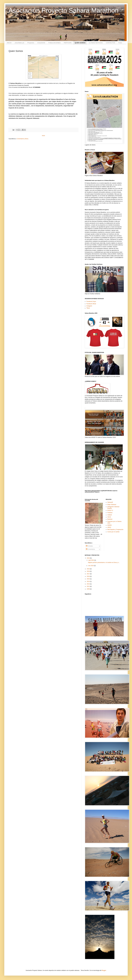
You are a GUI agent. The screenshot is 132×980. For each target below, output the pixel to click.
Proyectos (31, 43)
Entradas (89, 546)
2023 (88, 569)
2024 (88, 558)
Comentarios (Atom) (22, 139)
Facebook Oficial (91, 304)
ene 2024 (91, 566)
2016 (88, 576)
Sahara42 (110, 502)
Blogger (104, 970)
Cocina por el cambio (113, 532)
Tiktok (88, 308)
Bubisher (110, 519)
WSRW (110, 525)
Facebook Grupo (91, 301)
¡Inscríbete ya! (19, 43)
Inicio (43, 136)
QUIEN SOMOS (80, 43)
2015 (88, 579)
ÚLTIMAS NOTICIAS (96, 43)
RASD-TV (110, 510)
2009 (88, 589)
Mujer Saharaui (112, 505)
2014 (88, 581)
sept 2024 (91, 560)
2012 (88, 586)
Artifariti (110, 515)
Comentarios (90, 549)
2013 (88, 584)
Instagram (89, 306)
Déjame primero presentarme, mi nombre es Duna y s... (104, 562)
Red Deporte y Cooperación (115, 530)
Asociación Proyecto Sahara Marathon (64, 10)
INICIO (9, 43)
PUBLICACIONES (55, 43)
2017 (88, 574)
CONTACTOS (110, 43)
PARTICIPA (68, 43)
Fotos (120, 43)
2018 (88, 571)
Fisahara (110, 513)
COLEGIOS (41, 43)
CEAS (109, 517)
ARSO (109, 527)
